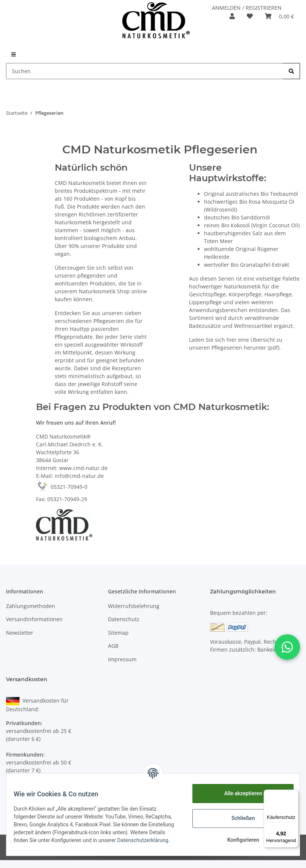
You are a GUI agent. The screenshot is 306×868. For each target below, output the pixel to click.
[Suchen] (145, 71)
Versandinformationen (34, 619)
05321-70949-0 (62, 487)
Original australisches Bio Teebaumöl (251, 194)
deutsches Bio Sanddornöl (237, 217)
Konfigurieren (238, 840)
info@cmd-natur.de (79, 476)
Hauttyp (80, 329)
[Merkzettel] (250, 16)
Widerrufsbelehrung (134, 606)
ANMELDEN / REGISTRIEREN (247, 8)
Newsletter (20, 633)
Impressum (122, 659)
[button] (232, 16)
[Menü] (294, 794)
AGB (113, 646)
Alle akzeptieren (238, 793)
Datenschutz (124, 619)
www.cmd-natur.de (83, 468)
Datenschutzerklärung (44, 844)
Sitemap (118, 633)
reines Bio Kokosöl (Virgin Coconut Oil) (252, 225)
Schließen (239, 818)
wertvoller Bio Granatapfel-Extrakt (247, 265)
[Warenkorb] (279, 16)
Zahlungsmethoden (31, 606)
